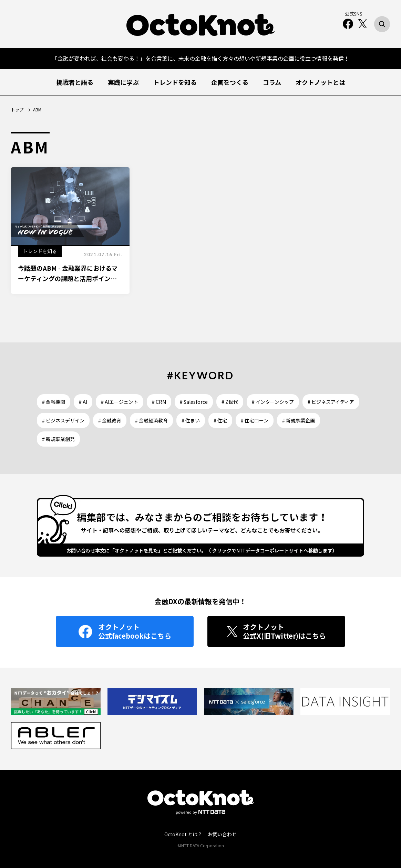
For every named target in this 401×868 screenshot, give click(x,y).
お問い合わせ (222, 834)
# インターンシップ (273, 402)
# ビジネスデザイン (63, 420)
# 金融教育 (110, 420)
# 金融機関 (54, 402)
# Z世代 (230, 402)
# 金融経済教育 (151, 420)
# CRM (159, 402)
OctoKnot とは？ (183, 834)
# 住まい (191, 420)
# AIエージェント (120, 402)
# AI (83, 402)
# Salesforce (194, 402)
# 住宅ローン (255, 420)
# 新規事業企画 (299, 420)
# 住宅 (220, 420)
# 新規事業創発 (58, 439)
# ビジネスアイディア (331, 402)
